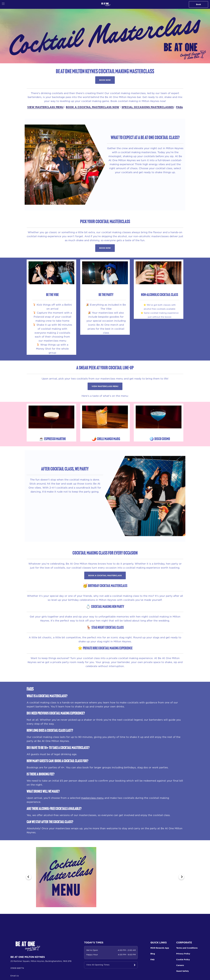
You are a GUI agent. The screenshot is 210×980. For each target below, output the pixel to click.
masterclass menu (92, 798)
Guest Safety (183, 971)
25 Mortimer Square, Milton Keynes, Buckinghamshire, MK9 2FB (41, 961)
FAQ (152, 960)
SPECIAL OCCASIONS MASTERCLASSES (148, 107)
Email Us (15, 976)
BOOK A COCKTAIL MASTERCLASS (105, 576)
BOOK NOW (105, 80)
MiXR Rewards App (160, 948)
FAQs (179, 107)
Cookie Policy (183, 960)
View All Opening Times (98, 965)
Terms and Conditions (187, 948)
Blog (153, 954)
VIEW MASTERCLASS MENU (45, 107)
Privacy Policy (183, 954)
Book (198, 4)
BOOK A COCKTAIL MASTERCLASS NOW (93, 107)
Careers (180, 965)
